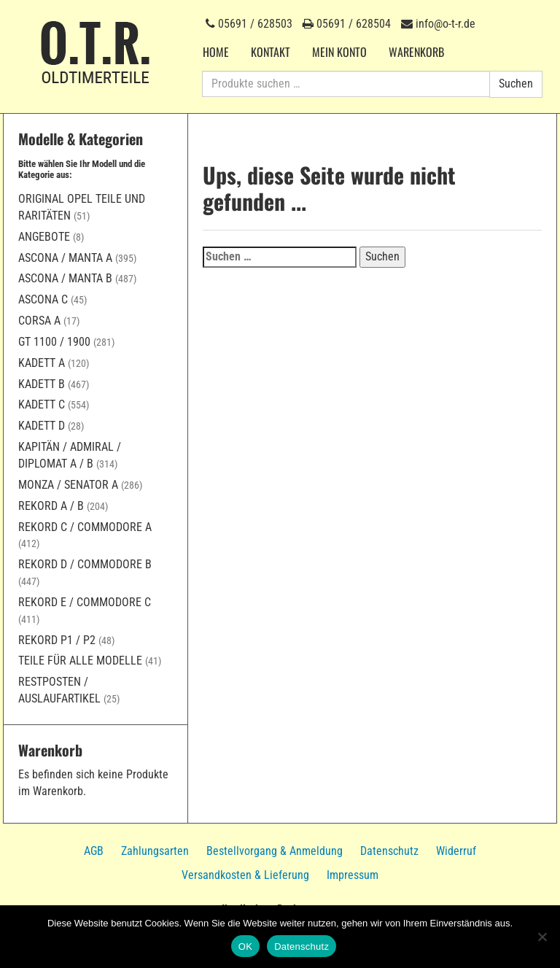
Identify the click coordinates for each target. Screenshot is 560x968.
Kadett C (42, 404)
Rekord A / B (51, 506)
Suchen (516, 84)
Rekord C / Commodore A (85, 527)
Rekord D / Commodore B (85, 564)
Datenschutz (389, 851)
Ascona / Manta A (65, 258)
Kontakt (271, 52)
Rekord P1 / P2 (57, 640)
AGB (94, 851)
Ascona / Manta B (65, 278)
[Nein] (542, 937)
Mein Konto (339, 52)
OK (245, 946)
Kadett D (42, 426)
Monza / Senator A (68, 485)
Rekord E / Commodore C (85, 602)
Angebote (44, 237)
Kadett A (42, 363)
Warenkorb (416, 52)
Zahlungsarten (155, 851)
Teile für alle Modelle (80, 661)
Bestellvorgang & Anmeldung (275, 851)
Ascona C (43, 299)
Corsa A (39, 321)
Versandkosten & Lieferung (245, 875)
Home (216, 52)
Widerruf (456, 851)
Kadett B (42, 384)
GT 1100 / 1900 (54, 342)
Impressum (353, 875)
